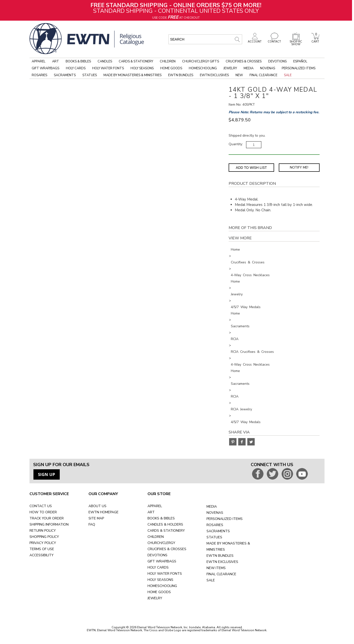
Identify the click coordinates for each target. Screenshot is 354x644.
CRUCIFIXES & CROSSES (167, 549)
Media (249, 68)
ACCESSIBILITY (42, 555)
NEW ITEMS (216, 568)
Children (168, 61)
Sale (288, 75)
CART (315, 40)
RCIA (235, 339)
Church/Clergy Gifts (201, 61)
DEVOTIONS (157, 555)
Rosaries (39, 75)
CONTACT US (41, 506)
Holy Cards (76, 68)
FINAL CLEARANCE (221, 574)
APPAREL (155, 506)
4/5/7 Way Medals (246, 307)
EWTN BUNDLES (220, 556)
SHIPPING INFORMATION (49, 524)
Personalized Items (299, 68)
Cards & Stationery (136, 61)
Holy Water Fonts (108, 68)
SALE (211, 580)
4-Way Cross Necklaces (250, 275)
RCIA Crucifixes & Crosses (252, 352)
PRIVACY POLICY (43, 543)
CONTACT (274, 40)
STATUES (214, 537)
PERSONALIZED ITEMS (225, 519)
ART (151, 512)
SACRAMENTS (218, 531)
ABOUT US (97, 506)
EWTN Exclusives (214, 75)
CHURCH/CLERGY (161, 543)
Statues (90, 75)
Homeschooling (203, 68)
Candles (105, 61)
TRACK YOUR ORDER (47, 518)
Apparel (39, 61)
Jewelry (230, 68)
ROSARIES (215, 525)
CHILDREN (156, 537)
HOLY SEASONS (160, 580)
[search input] (205, 39)
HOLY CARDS (158, 567)
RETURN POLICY (43, 531)
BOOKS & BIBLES (161, 518)
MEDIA (212, 507)
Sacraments (65, 75)
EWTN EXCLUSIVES (222, 562)
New (239, 75)
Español (300, 61)
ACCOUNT (255, 40)
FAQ (92, 524)
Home (235, 250)
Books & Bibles (78, 61)
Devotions (277, 61)
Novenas (268, 68)
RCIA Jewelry (241, 409)
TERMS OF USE (42, 549)
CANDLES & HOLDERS (165, 524)
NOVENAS (215, 513)
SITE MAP (96, 518)
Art (56, 61)
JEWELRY (155, 598)
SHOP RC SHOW (296, 42)
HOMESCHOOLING (162, 586)
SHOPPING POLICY (44, 537)
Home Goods (171, 68)
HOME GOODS (159, 592)
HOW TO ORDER (43, 512)
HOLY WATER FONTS (165, 574)
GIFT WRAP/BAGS (162, 561)
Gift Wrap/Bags (45, 68)
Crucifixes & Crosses (244, 61)
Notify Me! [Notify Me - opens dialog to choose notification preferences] (299, 167)
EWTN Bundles (181, 75)
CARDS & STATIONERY (166, 531)
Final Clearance (263, 75)
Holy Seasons (142, 68)
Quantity (235, 144)
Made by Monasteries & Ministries (133, 75)
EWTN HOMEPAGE (103, 512)
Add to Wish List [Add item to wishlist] (251, 168)
